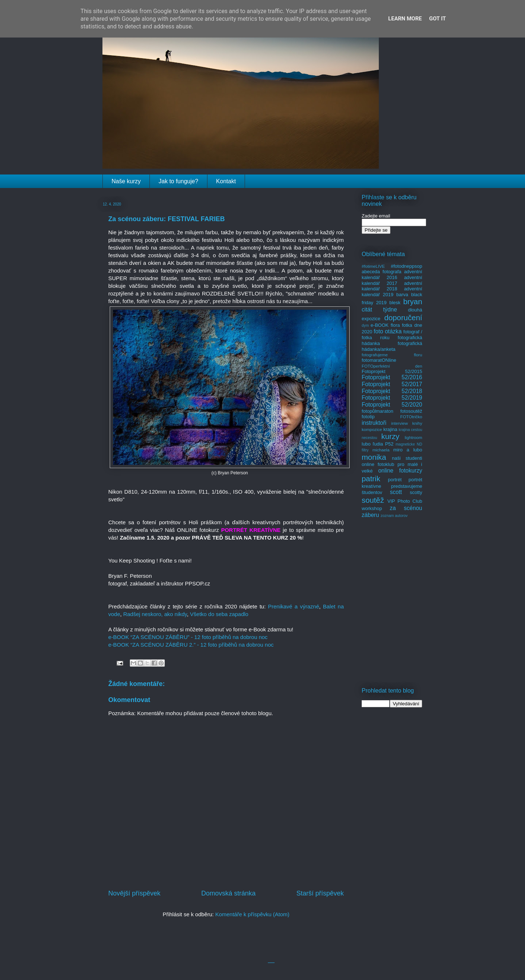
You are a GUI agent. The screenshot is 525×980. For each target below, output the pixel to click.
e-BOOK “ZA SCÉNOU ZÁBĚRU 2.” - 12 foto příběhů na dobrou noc (191, 645)
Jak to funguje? (178, 181)
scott (396, 492)
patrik (371, 479)
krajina (390, 429)
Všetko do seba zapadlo (219, 614)
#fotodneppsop (407, 266)
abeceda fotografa (382, 272)
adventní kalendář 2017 (392, 280)
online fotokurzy (400, 471)
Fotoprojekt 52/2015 (392, 371)
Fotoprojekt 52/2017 (392, 384)
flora (395, 325)
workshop (372, 508)
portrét (395, 480)
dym (365, 326)
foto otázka (388, 331)
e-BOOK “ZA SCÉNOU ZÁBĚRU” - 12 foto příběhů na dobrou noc (188, 637)
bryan (413, 301)
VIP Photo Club (405, 501)
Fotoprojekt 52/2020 (392, 405)
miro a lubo (408, 450)
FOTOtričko (411, 417)
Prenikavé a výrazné (293, 606)
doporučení (403, 317)
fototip (368, 417)
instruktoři (374, 423)
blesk (395, 303)
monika (374, 457)
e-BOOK (380, 325)
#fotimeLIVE (373, 266)
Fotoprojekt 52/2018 (392, 391)
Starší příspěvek (320, 893)
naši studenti (407, 458)
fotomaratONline (379, 360)
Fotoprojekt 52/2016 (392, 377)
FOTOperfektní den (392, 366)
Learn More (405, 19)
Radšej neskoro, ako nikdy (155, 614)
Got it (437, 19)
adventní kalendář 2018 (392, 286)
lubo (366, 444)
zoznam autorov (394, 516)
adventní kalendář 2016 (392, 275)
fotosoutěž (411, 411)
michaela (381, 450)
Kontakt (226, 181)
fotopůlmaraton (378, 411)
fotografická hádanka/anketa (392, 346)
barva (402, 295)
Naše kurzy (126, 181)
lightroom (413, 437)
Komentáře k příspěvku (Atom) (252, 914)
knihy (417, 423)
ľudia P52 (383, 444)
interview (400, 423)
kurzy (390, 436)
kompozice (372, 429)
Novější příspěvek (134, 893)
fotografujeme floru (392, 355)
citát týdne (379, 309)
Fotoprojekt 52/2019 (392, 398)
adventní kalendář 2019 (392, 292)
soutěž (373, 500)
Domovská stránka (228, 893)
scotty (416, 492)
